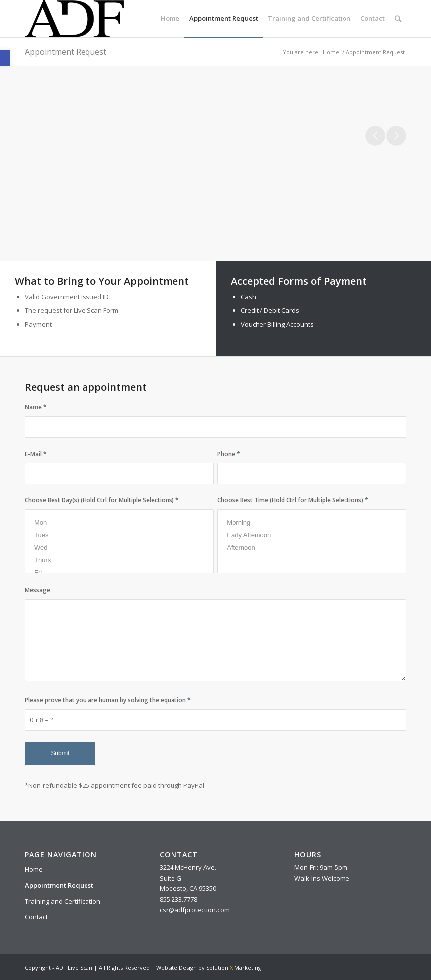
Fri (119, 572)
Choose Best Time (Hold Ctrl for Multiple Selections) (293, 500)
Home (331, 52)
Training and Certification (63, 901)
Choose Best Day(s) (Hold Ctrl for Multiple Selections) (102, 500)
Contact (36, 917)
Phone (229, 454)
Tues (119, 535)
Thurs (119, 560)
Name (36, 407)
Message (38, 590)
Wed (119, 547)
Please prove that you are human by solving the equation (108, 700)
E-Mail (36, 454)
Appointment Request (66, 52)
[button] (5, 58)
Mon (119, 523)
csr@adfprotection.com (195, 910)
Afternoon (312, 547)
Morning (312, 523)
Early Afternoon (312, 535)
